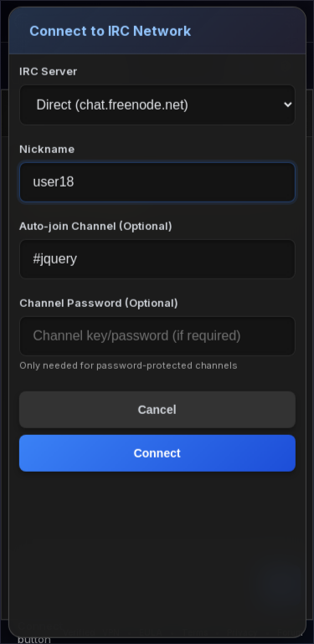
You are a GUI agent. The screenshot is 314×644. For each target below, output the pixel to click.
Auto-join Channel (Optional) (95, 226)
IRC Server (47, 71)
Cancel (157, 410)
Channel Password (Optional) (98, 303)
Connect (157, 453)
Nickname (46, 149)
